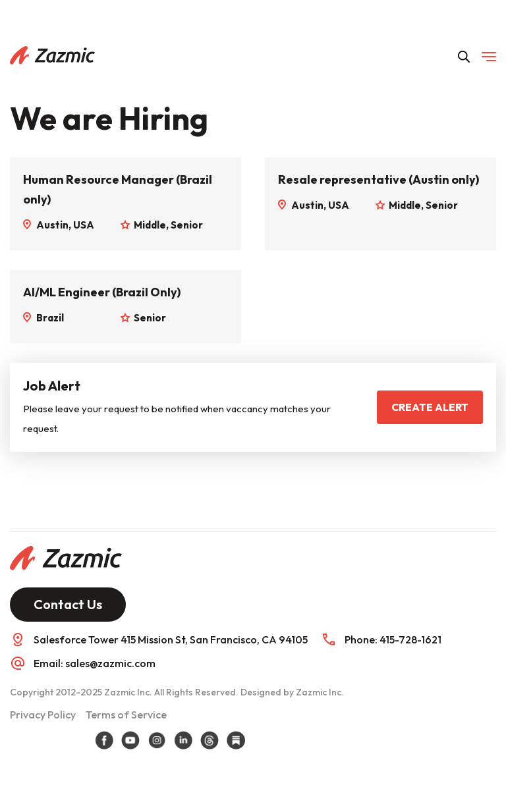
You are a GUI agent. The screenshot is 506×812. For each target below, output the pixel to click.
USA (84, 225)
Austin (52, 225)
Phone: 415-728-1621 (393, 639)
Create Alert (430, 407)
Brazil (50, 318)
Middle (150, 225)
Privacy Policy (43, 715)
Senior (187, 225)
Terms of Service (126, 715)
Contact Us (68, 604)
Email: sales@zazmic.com (95, 663)
